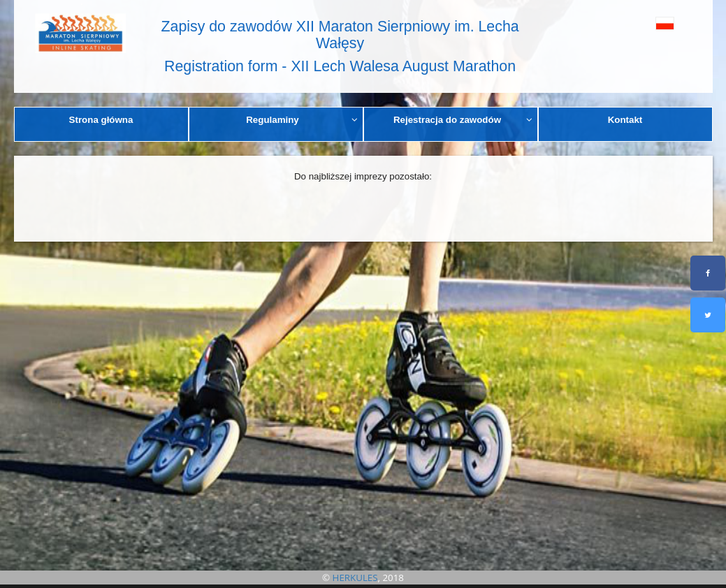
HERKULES (355, 578)
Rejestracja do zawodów (463, 120)
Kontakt (625, 120)
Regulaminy (302, 120)
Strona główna (101, 120)
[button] (646, 23)
